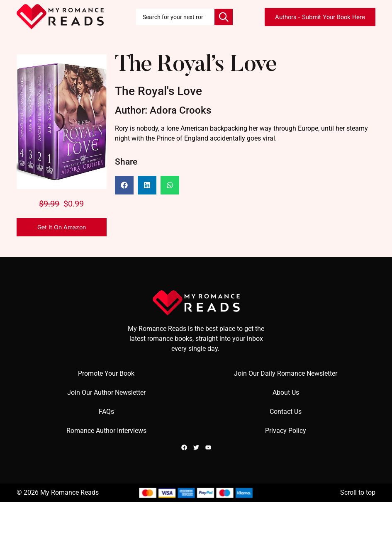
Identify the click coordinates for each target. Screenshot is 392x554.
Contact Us (286, 412)
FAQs (106, 412)
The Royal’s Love (196, 66)
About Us (286, 392)
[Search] (224, 17)
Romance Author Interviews (106, 431)
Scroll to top (358, 492)
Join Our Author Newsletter (106, 392)
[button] (124, 185)
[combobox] (175, 17)
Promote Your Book (106, 373)
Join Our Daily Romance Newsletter (286, 373)
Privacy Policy (286, 431)
